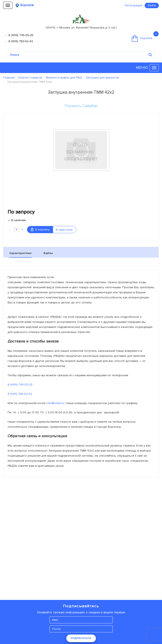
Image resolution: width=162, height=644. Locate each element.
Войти (152, 5)
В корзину (40, 229)
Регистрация (133, 5)
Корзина (145, 37)
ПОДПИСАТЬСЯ (81, 638)
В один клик (64, 230)
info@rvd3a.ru (55, 403)
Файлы (48, 253)
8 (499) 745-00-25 (21, 35)
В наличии (18, 220)
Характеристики (20, 253)
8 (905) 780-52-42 (21, 41)
